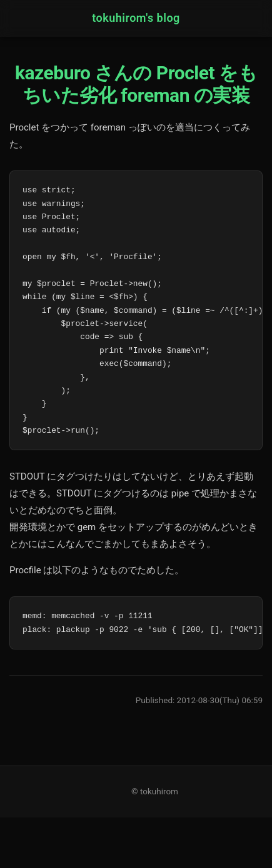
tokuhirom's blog (136, 18)
